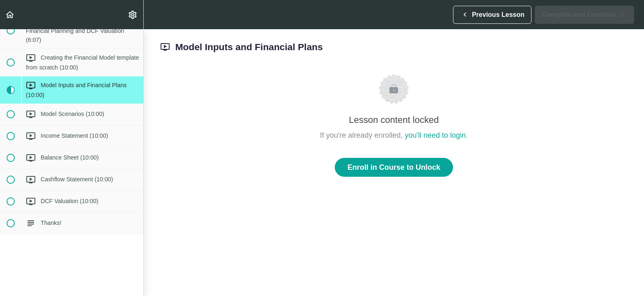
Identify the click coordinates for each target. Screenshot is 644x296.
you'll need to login (436, 135)
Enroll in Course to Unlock (394, 167)
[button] (10, 15)
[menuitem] (133, 15)
